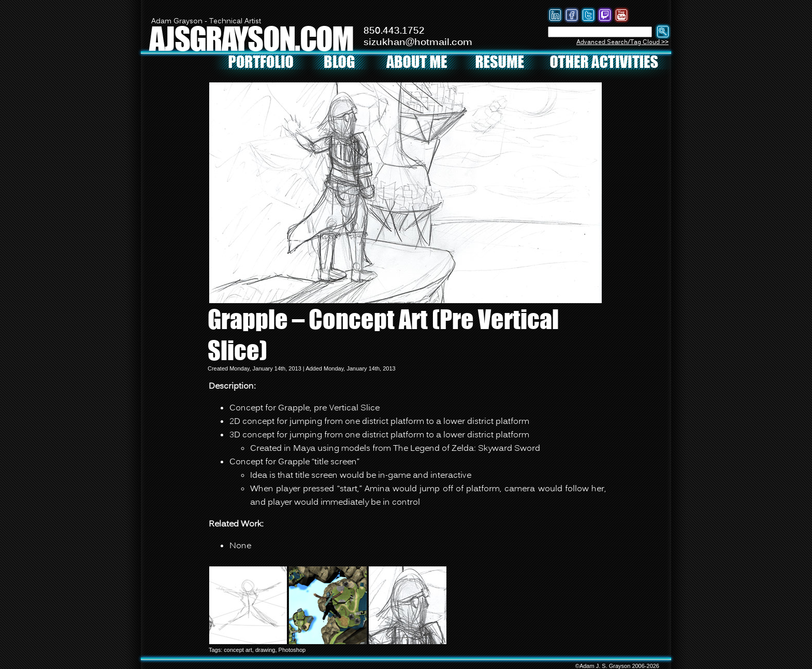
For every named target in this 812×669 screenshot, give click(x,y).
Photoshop (292, 650)
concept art (238, 650)
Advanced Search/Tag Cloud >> (622, 42)
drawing (265, 650)
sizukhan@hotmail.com (418, 42)
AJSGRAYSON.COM (251, 38)
